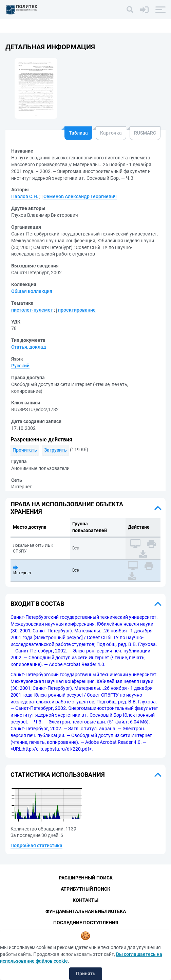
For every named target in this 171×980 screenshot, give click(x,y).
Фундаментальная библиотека (86, 911)
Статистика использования (58, 775)
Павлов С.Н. (25, 196)
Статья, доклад (29, 347)
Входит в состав (37, 604)
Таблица (78, 133)
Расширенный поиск (86, 878)
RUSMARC (145, 133)
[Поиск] (130, 10)
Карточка (111, 133)
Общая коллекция (32, 291)
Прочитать (25, 450)
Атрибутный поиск (85, 889)
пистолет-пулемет (32, 310)
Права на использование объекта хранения (67, 508)
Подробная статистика (36, 845)
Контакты (85, 900)
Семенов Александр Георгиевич (80, 196)
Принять (86, 974)
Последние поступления (86, 923)
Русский (20, 366)
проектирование (77, 310)
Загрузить (55, 450)
